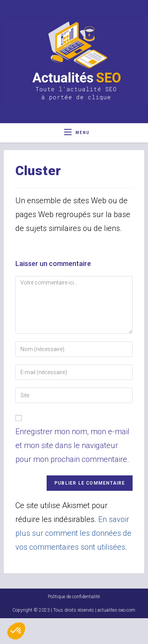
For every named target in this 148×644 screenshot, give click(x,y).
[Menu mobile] (77, 133)
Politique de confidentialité (74, 622)
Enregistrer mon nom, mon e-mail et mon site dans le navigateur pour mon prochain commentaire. (72, 445)
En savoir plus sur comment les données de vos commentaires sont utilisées (73, 533)
